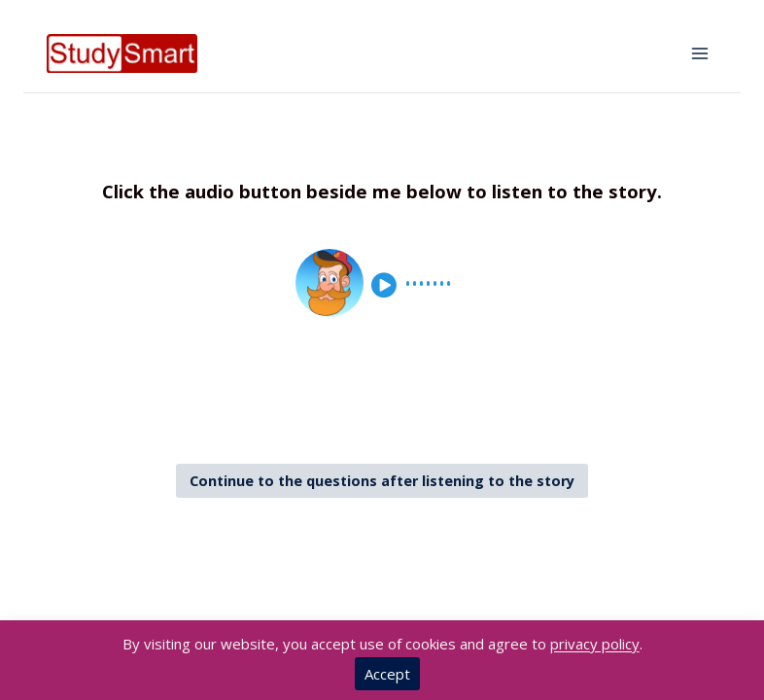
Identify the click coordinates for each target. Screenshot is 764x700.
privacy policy (595, 644)
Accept (387, 674)
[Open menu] (699, 53)
